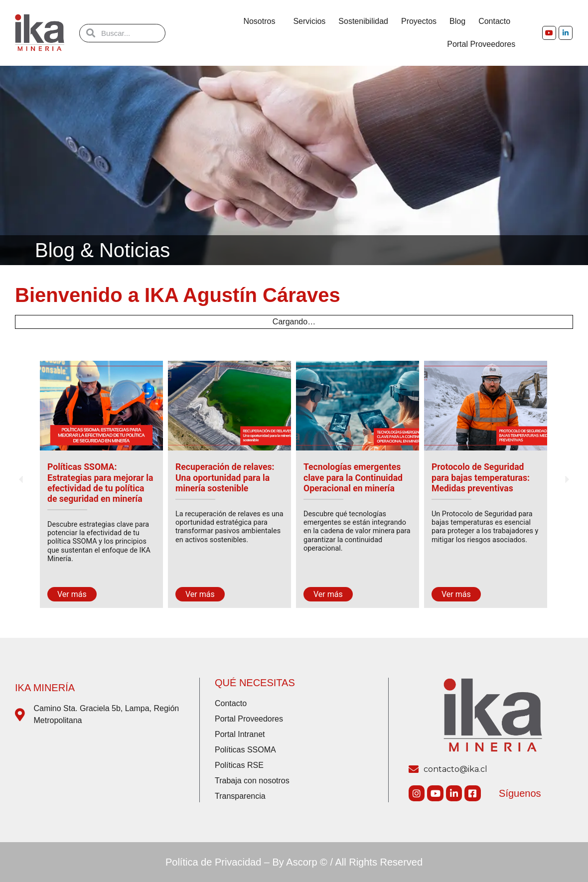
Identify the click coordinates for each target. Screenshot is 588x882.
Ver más (72, 594)
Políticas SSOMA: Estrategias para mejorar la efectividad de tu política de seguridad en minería (100, 483)
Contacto (497, 21)
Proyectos (419, 21)
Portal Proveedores (481, 44)
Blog (457, 21)
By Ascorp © (300, 862)
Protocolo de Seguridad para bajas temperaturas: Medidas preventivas (481, 477)
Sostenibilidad (363, 21)
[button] (21, 480)
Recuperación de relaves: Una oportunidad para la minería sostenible (225, 477)
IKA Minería (45, 688)
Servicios (309, 21)
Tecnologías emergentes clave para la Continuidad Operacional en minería (353, 477)
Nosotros (262, 21)
